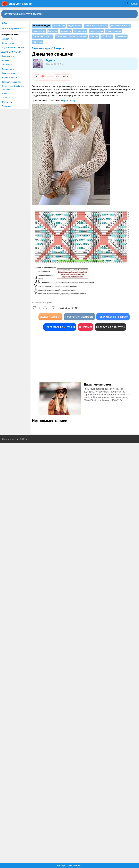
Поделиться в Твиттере (110, 327)
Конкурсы (6, 106)
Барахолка (7, 65)
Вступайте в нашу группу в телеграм (23, 14)
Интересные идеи (10, 35)
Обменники (7, 102)
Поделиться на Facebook (113, 317)
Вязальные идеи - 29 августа (48, 48)
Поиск (134, 4)
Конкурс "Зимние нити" (69, 866)
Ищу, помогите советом (13, 47)
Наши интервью (9, 78)
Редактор (51, 60)
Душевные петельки (11, 52)
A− (37, 76)
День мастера (8, 73)
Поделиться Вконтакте (79, 317)
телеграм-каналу (67, 101)
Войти (4, 23)
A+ (58, 76)
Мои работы (7, 39)
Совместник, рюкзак (11, 82)
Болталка (6, 60)
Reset (66, 76)
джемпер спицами (42, 303)
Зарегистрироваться (11, 28)
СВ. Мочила (7, 98)
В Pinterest (85, 327)
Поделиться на (60, 327)
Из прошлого (8, 69)
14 (38, 308)
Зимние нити (8, 56)
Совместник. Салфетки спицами (13, 88)
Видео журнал (8, 43)
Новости (6, 93)
